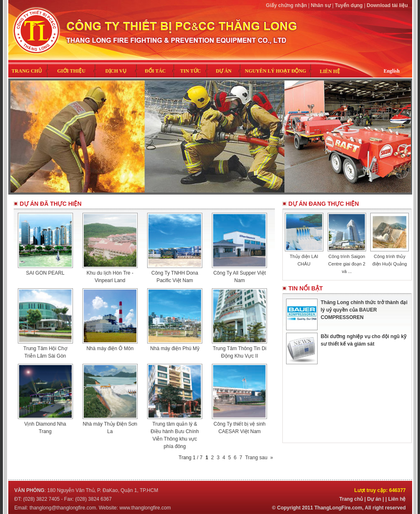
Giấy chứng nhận (286, 5)
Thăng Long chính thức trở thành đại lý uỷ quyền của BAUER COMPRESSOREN (364, 310)
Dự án (374, 499)
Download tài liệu (387, 5)
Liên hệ (397, 499)
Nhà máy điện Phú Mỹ (175, 348)
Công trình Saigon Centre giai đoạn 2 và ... (347, 264)
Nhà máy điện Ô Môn (110, 348)
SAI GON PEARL (45, 273)
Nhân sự (321, 5)
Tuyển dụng (349, 5)
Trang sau (256, 458)
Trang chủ (351, 499)
